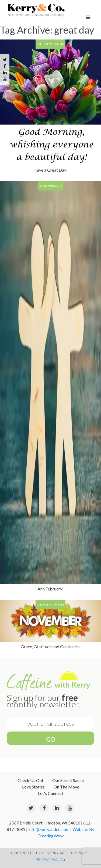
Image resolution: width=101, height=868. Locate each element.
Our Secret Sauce (68, 780)
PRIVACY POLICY (51, 859)
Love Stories (33, 787)
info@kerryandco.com (49, 829)
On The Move (66, 787)
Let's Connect (51, 793)
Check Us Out (30, 780)
